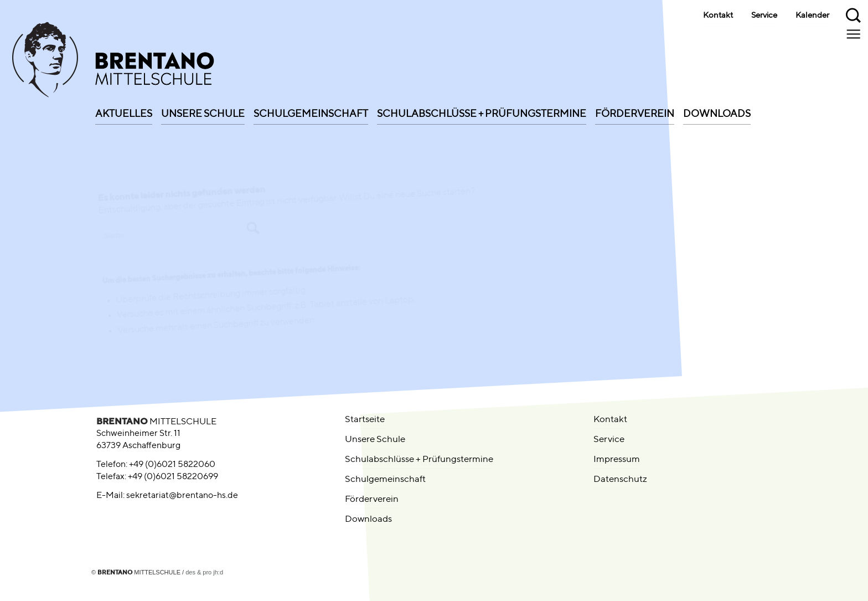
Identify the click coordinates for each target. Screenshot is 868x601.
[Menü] (854, 34)
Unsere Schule (375, 440)
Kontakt (718, 16)
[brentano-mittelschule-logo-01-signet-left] (181, 63)
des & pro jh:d (204, 572)
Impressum (617, 459)
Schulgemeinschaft (385, 479)
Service (764, 16)
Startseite (365, 420)
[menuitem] (124, 111)
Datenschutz (620, 479)
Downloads (368, 519)
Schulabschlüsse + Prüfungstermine (419, 459)
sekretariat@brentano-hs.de (182, 496)
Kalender (812, 16)
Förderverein (372, 499)
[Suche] (854, 14)
